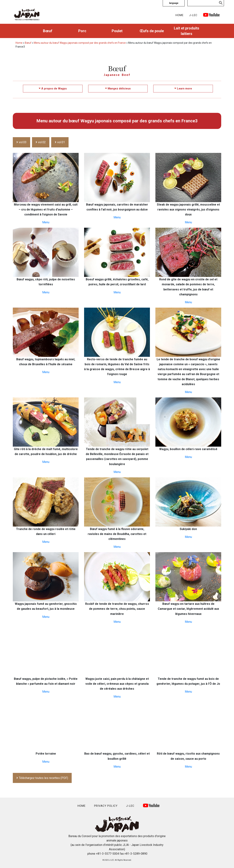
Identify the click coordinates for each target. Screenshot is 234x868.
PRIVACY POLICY (106, 806)
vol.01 (61, 142)
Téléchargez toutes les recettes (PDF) (43, 778)
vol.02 (42, 142)
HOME (180, 15)
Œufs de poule (152, 31)
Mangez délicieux (118, 89)
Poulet (117, 31)
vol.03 (23, 142)
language (174, 3)
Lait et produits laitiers (187, 31)
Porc (82, 31)
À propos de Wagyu (53, 89)
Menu (46, 222)
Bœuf (48, 31)
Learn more (183, 89)
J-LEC (193, 15)
